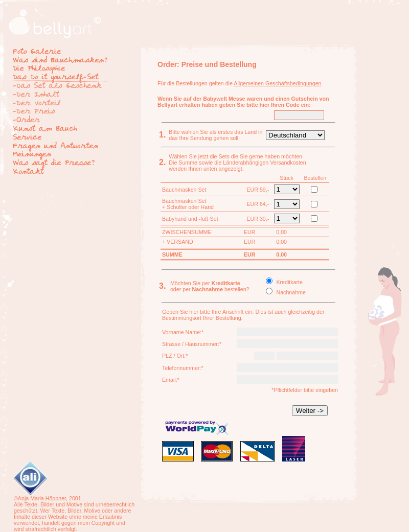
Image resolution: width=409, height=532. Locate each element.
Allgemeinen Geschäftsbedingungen (277, 83)
